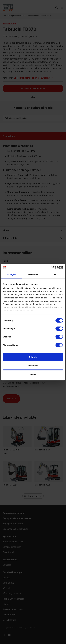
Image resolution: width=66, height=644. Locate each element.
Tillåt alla (33, 357)
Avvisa (33, 374)
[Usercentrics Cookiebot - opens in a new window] (51, 267)
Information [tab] (33, 275)
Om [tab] (54, 275)
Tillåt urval (33, 366)
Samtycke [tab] (12, 275)
